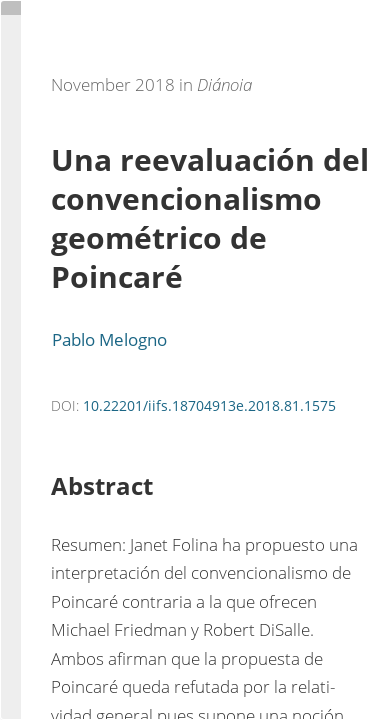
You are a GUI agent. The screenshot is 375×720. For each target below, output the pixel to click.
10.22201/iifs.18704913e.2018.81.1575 (209, 405)
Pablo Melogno (109, 339)
